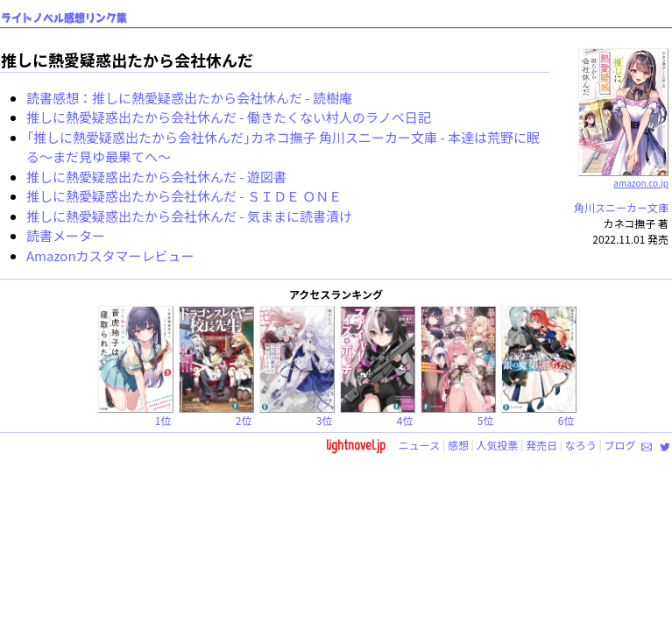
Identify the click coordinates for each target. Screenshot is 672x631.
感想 (458, 445)
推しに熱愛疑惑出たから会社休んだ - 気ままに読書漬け (189, 216)
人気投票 (498, 445)
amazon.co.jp (623, 176)
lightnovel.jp (356, 445)
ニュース (419, 445)
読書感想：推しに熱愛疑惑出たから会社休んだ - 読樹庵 (189, 98)
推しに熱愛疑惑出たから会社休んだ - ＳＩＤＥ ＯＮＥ (184, 196)
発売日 (541, 445)
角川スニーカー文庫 (621, 207)
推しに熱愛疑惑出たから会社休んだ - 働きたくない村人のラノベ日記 (229, 117)
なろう (581, 445)
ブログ (619, 445)
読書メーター (66, 235)
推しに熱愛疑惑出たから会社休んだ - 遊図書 (156, 177)
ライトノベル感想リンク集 (64, 18)
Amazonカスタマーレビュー (110, 255)
